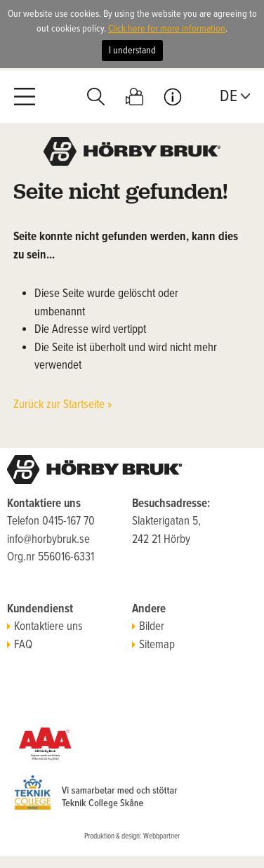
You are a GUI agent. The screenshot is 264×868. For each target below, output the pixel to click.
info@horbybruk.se (48, 540)
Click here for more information (167, 29)
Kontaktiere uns (45, 627)
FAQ (20, 645)
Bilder (148, 627)
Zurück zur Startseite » (63, 405)
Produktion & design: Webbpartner (132, 836)
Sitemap (153, 645)
